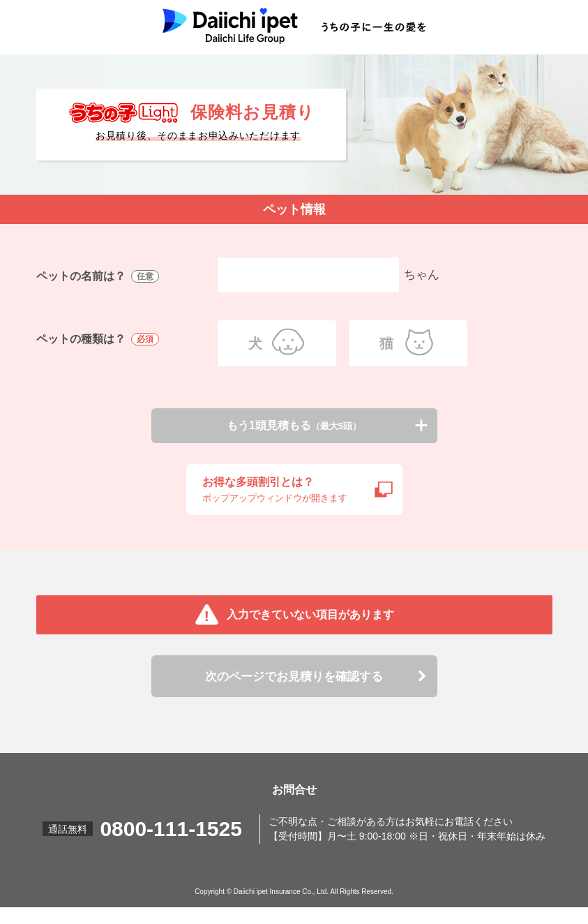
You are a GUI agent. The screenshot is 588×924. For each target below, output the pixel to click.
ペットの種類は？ (99, 340)
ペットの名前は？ (99, 277)
